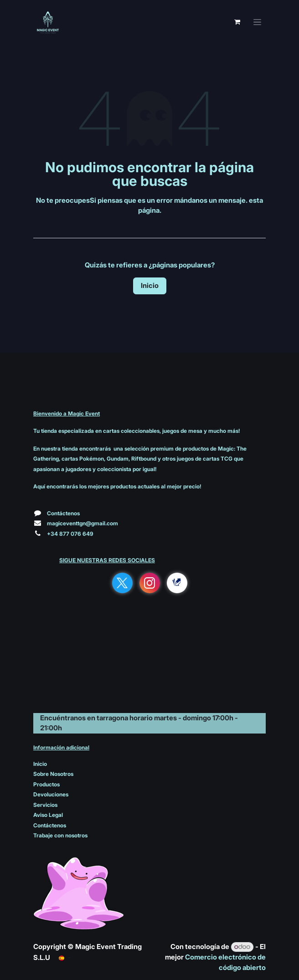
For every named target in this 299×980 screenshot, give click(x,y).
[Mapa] (149, 668)
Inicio (150, 285)
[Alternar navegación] (257, 22)
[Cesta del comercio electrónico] (237, 22)
